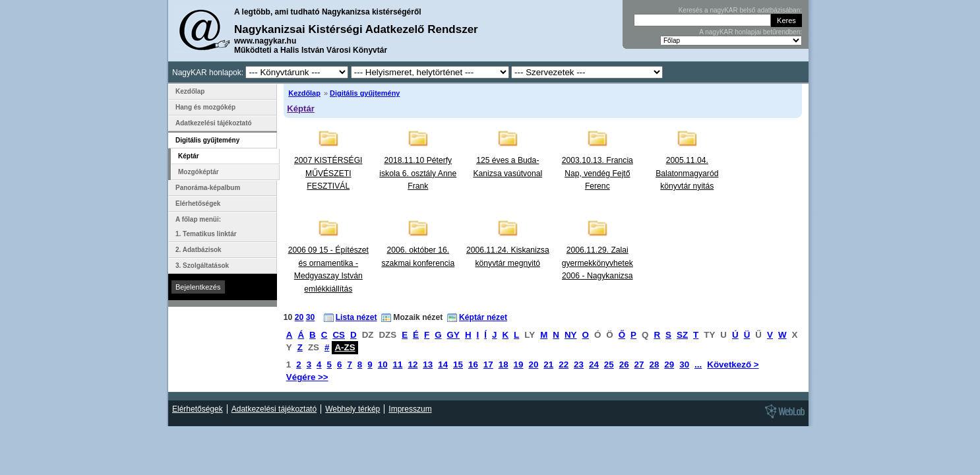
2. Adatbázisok (199, 250)
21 (548, 364)
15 (458, 364)
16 (473, 364)
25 (609, 364)
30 (311, 317)
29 (669, 364)
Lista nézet (356, 317)
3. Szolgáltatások (202, 266)
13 (428, 364)
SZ (682, 335)
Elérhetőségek (198, 204)
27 (639, 364)
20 (299, 317)
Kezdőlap (304, 93)
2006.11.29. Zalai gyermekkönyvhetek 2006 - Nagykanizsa (597, 263)
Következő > (733, 364)
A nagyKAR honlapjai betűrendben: (750, 32)
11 (398, 364)
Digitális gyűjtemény (365, 93)
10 (383, 364)
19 (519, 364)
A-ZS (345, 347)
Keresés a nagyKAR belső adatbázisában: (740, 10)
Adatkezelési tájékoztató (214, 123)
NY (571, 335)
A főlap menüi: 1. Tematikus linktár (206, 227)
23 (579, 364)
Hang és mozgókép (205, 107)
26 (624, 364)
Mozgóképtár (199, 172)
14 (443, 364)
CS (339, 335)
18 (504, 364)
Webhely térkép (352, 409)
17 (488, 364)
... (698, 364)
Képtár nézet (483, 317)
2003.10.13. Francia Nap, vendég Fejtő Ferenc (597, 173)
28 (654, 364)
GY (453, 335)
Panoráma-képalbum (208, 188)
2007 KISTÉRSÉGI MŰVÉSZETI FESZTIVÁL (328, 173)
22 (564, 364)
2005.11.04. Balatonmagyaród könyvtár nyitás (687, 173)
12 (413, 364)
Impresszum (410, 409)
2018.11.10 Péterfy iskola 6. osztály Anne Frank (418, 173)
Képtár (301, 109)
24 (594, 364)
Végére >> (307, 377)
